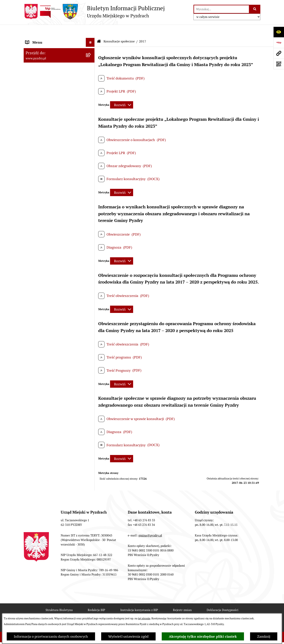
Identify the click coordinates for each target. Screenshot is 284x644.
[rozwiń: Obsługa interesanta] (91, 71)
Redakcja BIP (96, 598)
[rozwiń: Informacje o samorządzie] (91, 39)
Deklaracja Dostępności (223, 598)
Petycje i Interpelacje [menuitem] (42, 125)
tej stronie (144, 618)
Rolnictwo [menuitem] (33, 160)
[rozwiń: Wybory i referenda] (91, 142)
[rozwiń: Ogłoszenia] (91, 116)
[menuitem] (59, 180)
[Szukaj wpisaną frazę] (255, 9)
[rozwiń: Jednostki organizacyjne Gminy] (91, 107)
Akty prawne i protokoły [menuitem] (44, 48)
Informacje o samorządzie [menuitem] (46, 39)
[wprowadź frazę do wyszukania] (221, 9)
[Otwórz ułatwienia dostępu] (279, 32)
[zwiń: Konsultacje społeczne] (91, 169)
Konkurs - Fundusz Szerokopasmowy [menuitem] (54, 338)
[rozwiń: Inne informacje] (91, 329)
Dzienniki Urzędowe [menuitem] (41, 133)
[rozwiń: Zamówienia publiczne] (91, 89)
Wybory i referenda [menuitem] (40, 142)
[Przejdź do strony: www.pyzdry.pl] (279, 53)
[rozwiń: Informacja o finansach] (91, 98)
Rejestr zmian (182, 598)
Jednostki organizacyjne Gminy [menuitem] (50, 107)
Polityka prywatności (159, 612)
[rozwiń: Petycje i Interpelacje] (91, 125)
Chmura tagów (120, 612)
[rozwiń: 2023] (91, 215)
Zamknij (264, 636)
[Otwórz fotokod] (279, 64)
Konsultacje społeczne (119, 29)
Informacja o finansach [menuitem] (43, 98)
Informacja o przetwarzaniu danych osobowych (51, 636)
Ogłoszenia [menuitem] (34, 116)
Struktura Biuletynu (59, 598)
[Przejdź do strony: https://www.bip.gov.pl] (279, 43)
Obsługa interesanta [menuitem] (41, 71)
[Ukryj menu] (90, 30)
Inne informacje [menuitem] (38, 329)
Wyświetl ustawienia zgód (128, 636)
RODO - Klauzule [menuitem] (38, 80)
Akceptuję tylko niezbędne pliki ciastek (203, 636)
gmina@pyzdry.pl (150, 524)
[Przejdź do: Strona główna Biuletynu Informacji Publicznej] (99, 30)
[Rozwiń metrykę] (122, 93)
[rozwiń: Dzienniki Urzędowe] (91, 134)
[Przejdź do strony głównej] (94, 12)
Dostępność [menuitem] (35, 151)
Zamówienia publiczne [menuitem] (43, 89)
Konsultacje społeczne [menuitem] (43, 169)
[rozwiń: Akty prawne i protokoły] (91, 48)
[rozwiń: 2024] (91, 203)
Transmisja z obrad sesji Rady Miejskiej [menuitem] (48, 60)
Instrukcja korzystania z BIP (139, 598)
